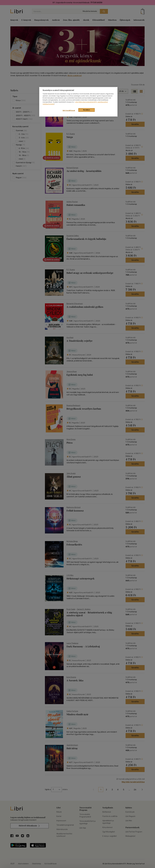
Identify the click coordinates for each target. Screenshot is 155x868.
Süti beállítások (69, 110)
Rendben (87, 110)
